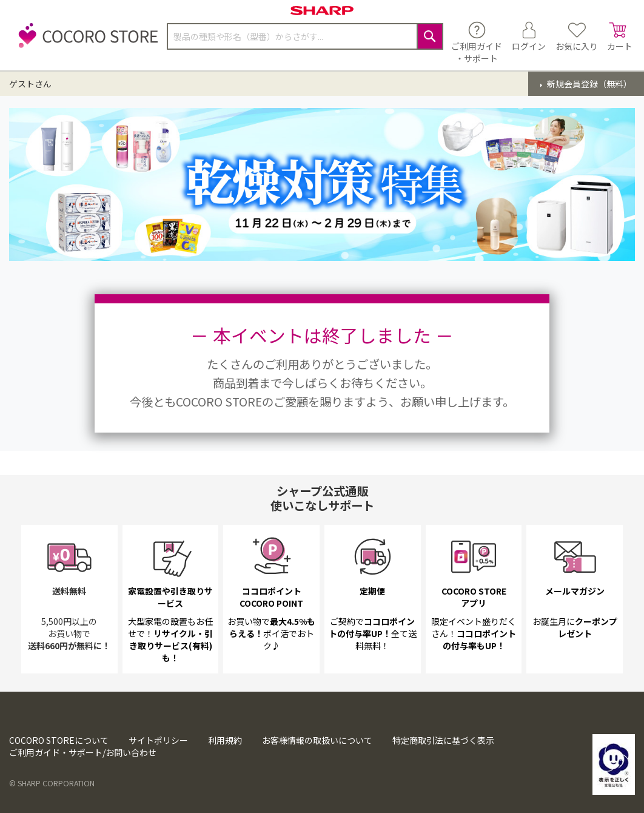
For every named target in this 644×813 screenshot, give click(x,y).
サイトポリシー (158, 740)
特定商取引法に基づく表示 (443, 740)
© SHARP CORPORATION (52, 783)
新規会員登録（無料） (589, 84)
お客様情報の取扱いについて (317, 740)
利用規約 (225, 740)
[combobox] (305, 36)
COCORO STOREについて (59, 740)
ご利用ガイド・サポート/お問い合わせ (83, 752)
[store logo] (85, 42)
